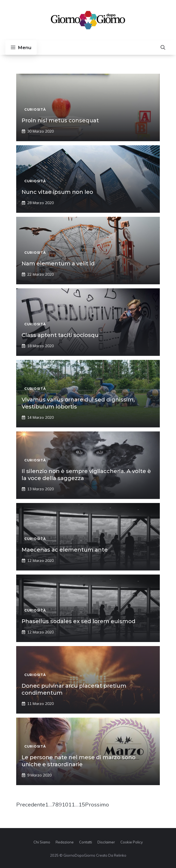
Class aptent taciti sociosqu (60, 335)
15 (82, 804)
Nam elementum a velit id (58, 264)
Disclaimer (106, 842)
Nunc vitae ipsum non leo (57, 192)
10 (65, 804)
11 (72, 804)
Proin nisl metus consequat (60, 120)
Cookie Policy (132, 842)
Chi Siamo (42, 842)
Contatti (86, 842)
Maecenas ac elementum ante (65, 550)
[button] (163, 48)
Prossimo (97, 804)
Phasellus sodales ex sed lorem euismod (79, 621)
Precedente (31, 804)
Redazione (65, 842)
